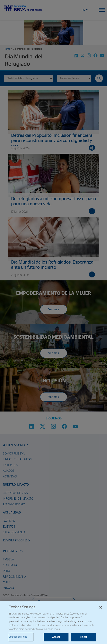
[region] (53, 623)
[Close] (101, 607)
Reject (84, 637)
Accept (56, 637)
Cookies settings (18, 637)
